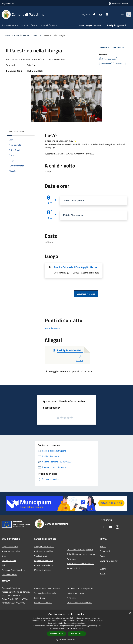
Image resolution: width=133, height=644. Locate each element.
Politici (5, 565)
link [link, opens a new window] (81, 628)
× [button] (130, 613)
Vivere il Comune (21, 35)
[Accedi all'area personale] (118, 3)
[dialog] (66, 627)
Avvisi (102, 556)
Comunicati (105, 551)
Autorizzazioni (73, 568)
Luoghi (103, 569)
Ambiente (71, 559)
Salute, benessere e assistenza (81, 564)
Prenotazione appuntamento (47, 588)
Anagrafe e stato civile (44, 546)
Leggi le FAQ (40, 598)
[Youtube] (99, 14)
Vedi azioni (119, 48)
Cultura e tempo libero (44, 551)
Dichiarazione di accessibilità (80, 602)
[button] (66, 640)
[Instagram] (105, 14)
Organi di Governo (10, 546)
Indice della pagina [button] (16, 131)
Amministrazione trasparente (80, 588)
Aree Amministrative (11, 551)
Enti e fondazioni (9, 561)
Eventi (35, 35)
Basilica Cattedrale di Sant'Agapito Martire (76, 267)
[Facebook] (92, 14)
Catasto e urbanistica (44, 565)
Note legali (72, 598)
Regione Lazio (8, 3)
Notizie (103, 546)
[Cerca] (128, 14)
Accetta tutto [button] (56, 634)
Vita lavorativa (41, 556)
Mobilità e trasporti (43, 570)
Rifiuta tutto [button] (77, 634)
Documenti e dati (9, 575)
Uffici (4, 556)
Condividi (105, 48)
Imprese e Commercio (44, 561)
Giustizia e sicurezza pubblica (80, 549)
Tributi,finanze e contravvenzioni (82, 554)
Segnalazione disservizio (45, 593)
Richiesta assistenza (43, 602)
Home (7, 35)
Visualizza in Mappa (86, 294)
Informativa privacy (76, 593)
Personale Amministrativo (13, 570)
